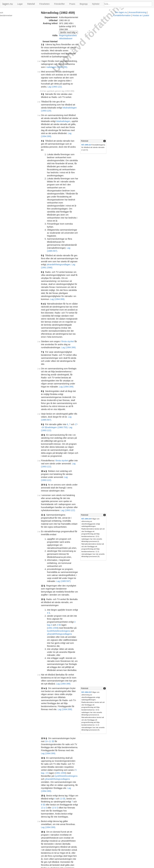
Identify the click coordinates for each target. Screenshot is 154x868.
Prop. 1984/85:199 (76, 727)
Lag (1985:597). (54, 272)
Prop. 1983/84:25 (75, 624)
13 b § (47, 479)
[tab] (130, 105)
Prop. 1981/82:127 (76, 603)
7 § (45, 231)
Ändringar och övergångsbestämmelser (13, 14)
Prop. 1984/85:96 (75, 651)
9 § (45, 277)
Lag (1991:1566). (83, 177)
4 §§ (91, 405)
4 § (45, 105)
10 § (46, 284)
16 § (46, 540)
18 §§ (84, 277)
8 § (45, 255)
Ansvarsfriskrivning (84, 866)
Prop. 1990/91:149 (76, 757)
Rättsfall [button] (112, 105)
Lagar (20, 4)
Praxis (72, 4)
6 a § (46, 201)
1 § (45, 35)
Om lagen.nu (68, 866)
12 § (46, 381)
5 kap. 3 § (49, 502)
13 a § (47, 447)
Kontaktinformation (104, 866)
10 (85, 479)
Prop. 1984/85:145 (76, 698)
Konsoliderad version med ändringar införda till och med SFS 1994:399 (82, 843)
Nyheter (96, 4)
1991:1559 (56, 408)
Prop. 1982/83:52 (75, 612)
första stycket (71, 224)
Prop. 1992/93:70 (93, 828)
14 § (46, 493)
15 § (46, 516)
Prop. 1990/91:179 (76, 785)
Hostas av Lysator (122, 866)
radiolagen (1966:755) (70, 52)
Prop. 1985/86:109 (76, 742)
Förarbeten (44, 4)
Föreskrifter (59, 4)
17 (79, 277)
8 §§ (96, 519)
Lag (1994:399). (62, 100)
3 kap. (80, 405)
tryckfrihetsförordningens (92, 408)
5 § (45, 171)
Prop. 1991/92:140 (76, 800)
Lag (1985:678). (58, 600)
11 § (46, 337)
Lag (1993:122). (63, 280)
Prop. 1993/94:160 (88, 847)
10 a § (47, 308)
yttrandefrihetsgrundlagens (66, 411)
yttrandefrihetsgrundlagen (62, 177)
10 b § (47, 316)
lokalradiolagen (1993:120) (78, 84)
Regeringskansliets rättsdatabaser (78, 29)
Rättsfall (31, 4)
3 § (45, 73)
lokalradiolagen (83, 91)
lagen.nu (8, 4)
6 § (45, 182)
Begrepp (84, 4)
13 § (46, 391)
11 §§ (90, 479)
